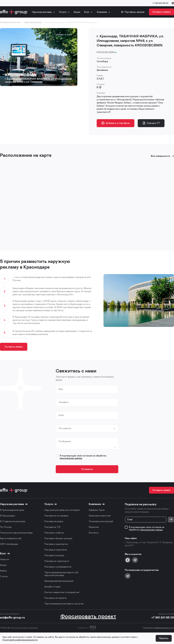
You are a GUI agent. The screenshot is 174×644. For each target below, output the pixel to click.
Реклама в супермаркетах (58, 567)
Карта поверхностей (11, 538)
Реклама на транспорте (57, 561)
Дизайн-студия (52, 586)
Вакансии (94, 527)
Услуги (63, 12)
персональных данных (71, 458)
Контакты (94, 533)
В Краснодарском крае (12, 510)
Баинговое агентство (100, 516)
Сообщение (65, 441)
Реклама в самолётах (56, 550)
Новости (5, 559)
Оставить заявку (161, 12)
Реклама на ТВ (52, 527)
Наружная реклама (42, 12)
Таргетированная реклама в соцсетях (64, 603)
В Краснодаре (7, 516)
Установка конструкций (101, 521)
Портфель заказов (133, 12)
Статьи (4, 576)
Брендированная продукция (59, 581)
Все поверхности (162, 156)
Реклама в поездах (54, 555)
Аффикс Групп (97, 510)
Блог (87, 12)
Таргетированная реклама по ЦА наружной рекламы (61, 574)
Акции (77, 12)
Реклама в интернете (56, 598)
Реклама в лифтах (54, 533)
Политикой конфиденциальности (20, 640)
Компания (102, 12)
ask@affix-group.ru (12, 617)
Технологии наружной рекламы (16, 533)
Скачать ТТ (151, 123)
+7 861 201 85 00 (160, 3)
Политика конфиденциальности (159, 628)
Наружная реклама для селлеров (62, 510)
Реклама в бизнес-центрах (58, 538)
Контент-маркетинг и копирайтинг (62, 592)
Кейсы (3, 571)
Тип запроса (65, 428)
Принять (164, 638)
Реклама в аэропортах (56, 544)
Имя (61, 389)
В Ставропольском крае (13, 521)
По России (6, 527)
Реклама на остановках (56, 516)
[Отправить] (171, 520)
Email (61, 415)
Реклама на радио (54, 521)
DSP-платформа (9, 544)
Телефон (63, 402)
